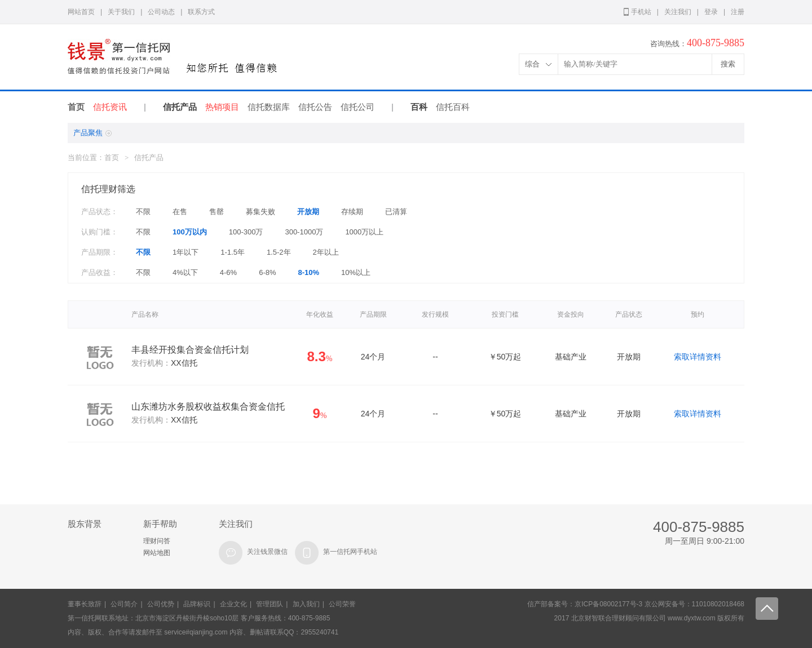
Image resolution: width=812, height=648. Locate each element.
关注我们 (678, 12)
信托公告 (315, 107)
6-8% (267, 272)
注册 (738, 12)
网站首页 (81, 12)
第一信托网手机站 (350, 552)
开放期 (308, 212)
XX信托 (184, 363)
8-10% (309, 272)
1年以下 (186, 252)
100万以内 (190, 232)
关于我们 (121, 12)
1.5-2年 (279, 252)
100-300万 (246, 232)
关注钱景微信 (267, 552)
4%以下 (185, 272)
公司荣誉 (342, 604)
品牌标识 (197, 604)
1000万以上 (364, 232)
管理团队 (270, 604)
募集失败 (261, 212)
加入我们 (306, 604)
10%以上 (356, 272)
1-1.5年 (233, 252)
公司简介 (124, 604)
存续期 (352, 212)
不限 (143, 212)
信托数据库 (269, 107)
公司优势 (161, 604)
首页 (76, 107)
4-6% (228, 272)
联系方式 (201, 12)
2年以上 (326, 252)
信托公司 (358, 107)
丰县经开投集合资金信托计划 (190, 350)
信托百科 (453, 107)
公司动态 (161, 12)
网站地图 (157, 553)
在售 (180, 212)
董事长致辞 (85, 604)
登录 (711, 12)
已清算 (396, 212)
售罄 (217, 212)
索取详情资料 (698, 357)
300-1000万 (304, 232)
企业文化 (233, 604)
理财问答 (157, 541)
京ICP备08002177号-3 (608, 604)
